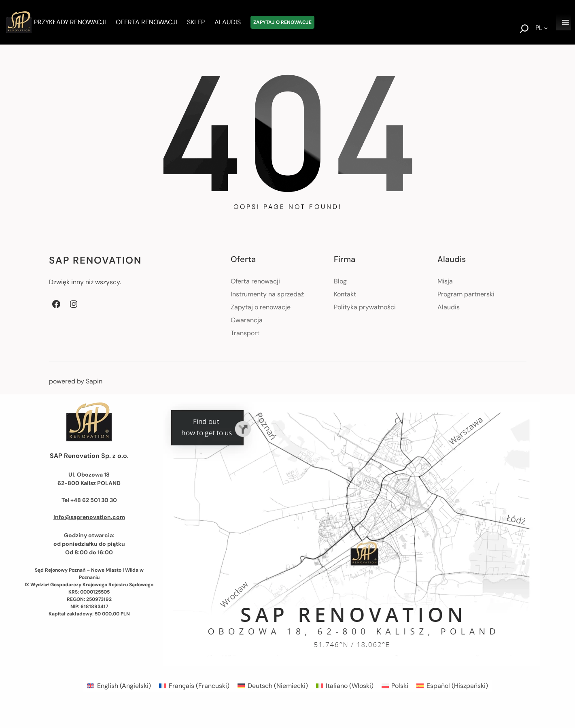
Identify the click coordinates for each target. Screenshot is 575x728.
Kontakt (345, 294)
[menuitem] (119, 686)
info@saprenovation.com (89, 517)
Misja (445, 281)
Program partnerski (466, 294)
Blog (340, 281)
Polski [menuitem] (400, 686)
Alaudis (449, 307)
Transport (245, 333)
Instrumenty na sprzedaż (267, 294)
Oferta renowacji (255, 281)
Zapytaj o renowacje (261, 307)
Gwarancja (247, 320)
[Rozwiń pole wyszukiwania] (524, 30)
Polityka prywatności (365, 307)
